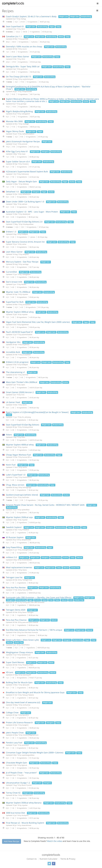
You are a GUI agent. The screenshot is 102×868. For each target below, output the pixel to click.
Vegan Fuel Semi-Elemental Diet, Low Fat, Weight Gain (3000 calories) (38, 322)
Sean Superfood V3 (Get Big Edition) (23, 425)
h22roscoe (25, 174)
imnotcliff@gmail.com (31, 735)
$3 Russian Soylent (15, 537)
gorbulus (24, 69)
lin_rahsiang (26, 417)
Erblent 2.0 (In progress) (17, 362)
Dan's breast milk (14, 282)
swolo (25, 405)
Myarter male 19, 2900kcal (18, 292)
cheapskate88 (27, 91)
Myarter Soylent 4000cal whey (20, 445)
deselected (26, 214)
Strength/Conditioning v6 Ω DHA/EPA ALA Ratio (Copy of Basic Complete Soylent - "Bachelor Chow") (48, 88)
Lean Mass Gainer (14, 252)
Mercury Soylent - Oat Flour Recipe (22, 262)
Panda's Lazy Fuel (14, 743)
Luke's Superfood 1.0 (16, 475)
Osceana (25, 164)
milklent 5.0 (11, 557)
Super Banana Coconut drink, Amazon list (25, 242)
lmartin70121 (27, 477)
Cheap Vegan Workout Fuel (18, 455)
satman (25, 204)
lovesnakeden (27, 560)
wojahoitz (26, 344)
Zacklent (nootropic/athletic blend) (22, 495)
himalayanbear (28, 224)
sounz (25, 49)
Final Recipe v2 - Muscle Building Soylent (25, 823)
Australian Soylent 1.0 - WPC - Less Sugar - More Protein (32, 212)
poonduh (25, 745)
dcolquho (25, 815)
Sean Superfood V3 (15, 26)
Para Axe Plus (27, 590)
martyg (23, 19)
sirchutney (27, 705)
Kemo (25, 570)
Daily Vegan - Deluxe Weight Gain (21, 181)
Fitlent (9, 435)
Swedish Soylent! (14, 527)
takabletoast (26, 655)
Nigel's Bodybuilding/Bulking (19, 111)
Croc (23, 395)
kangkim (25, 725)
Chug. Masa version (15, 485)
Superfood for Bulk (15, 302)
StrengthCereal (27, 550)
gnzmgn (24, 104)
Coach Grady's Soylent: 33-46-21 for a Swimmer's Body (31, 16)
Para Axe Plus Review (16, 587)
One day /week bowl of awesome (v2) (23, 702)
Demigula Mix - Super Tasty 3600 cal (23, 66)
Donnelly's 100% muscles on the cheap (24, 46)
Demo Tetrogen (28, 612)
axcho (25, 467)
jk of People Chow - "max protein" (22, 773)
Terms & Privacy (68, 859)
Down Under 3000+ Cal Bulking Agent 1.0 (25, 202)
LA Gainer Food (13, 402)
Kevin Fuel (11, 465)
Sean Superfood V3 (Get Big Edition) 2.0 (24, 222)
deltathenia (26, 194)
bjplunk (24, 765)
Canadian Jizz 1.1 (14, 36)
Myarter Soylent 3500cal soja (19, 517)
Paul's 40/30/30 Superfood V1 (20, 332)
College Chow (12, 712)
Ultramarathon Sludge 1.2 (18, 783)
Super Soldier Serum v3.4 (18, 162)
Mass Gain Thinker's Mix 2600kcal (22, 382)
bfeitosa (26, 184)
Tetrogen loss (27, 580)
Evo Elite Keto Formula (30, 632)
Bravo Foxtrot (27, 785)
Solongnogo (27, 487)
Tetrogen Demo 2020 (16, 610)
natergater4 (26, 114)
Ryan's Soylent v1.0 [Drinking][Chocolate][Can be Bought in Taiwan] (37, 412)
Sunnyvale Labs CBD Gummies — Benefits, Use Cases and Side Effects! (39, 597)
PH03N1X (26, 530)
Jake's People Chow (15, 733)
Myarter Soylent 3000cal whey (20, 312)
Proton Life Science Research (19, 722)
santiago (26, 264)
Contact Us (32, 859)
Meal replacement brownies (19, 567)
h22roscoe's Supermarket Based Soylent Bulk (27, 171)
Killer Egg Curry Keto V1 (17, 151)
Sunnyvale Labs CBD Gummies (33, 602)
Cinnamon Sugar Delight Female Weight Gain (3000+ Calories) (35, 753)
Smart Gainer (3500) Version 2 (20, 392)
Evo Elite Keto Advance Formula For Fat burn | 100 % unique (34, 630)
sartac (24, 244)
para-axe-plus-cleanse (30, 622)
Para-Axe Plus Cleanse (16, 620)
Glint (23, 29)
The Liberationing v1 (15, 372)
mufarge (26, 124)
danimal (25, 375)
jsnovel (25, 144)
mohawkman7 (28, 795)
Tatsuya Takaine (28, 695)
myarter (25, 294)
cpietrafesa (25, 510)
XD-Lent (10, 672)
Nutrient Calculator (49, 859)
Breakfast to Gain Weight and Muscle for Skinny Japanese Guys (35, 692)
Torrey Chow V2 (13, 793)
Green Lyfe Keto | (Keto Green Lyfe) (22, 640)
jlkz (22, 775)
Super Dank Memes (15, 662)
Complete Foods (13, 4)
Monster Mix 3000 (14, 121)
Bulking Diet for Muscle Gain (19, 682)
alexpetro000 (26, 540)
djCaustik (26, 685)
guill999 (25, 39)
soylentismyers (28, 79)
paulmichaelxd (27, 334)
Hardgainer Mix (13, 342)
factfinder (26, 497)
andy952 (26, 254)
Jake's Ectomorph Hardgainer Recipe (23, 141)
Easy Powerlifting (14, 547)
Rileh (23, 437)
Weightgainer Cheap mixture (19, 652)
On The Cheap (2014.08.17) (18, 77)
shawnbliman (26, 825)
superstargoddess (28, 755)
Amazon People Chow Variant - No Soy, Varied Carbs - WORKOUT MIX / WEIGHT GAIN (45, 505)
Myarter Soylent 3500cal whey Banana (24, 803)
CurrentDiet (11, 272)
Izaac (24, 154)
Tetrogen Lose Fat (14, 577)
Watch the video (55, 841)
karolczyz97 (27, 675)
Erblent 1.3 (11, 232)
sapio (23, 385)
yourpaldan (27, 304)
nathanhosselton (28, 134)
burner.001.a (27, 457)
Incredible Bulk (13, 352)
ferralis (24, 284)
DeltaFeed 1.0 (12, 192)
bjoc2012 (26, 715)
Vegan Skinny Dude (15, 131)
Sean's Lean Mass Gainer (18, 56)
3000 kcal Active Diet (15, 813)
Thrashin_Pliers (28, 665)
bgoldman (25, 324)
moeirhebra (25, 645)
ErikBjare (25, 234)
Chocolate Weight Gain (17, 763)
